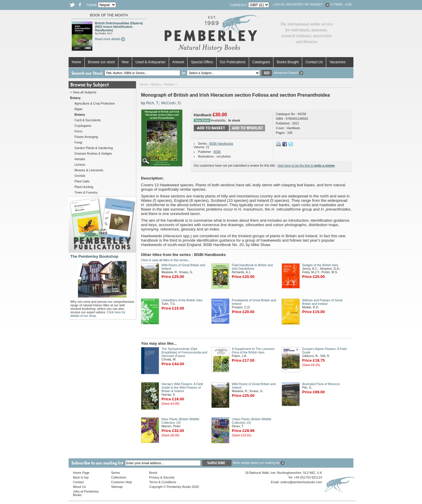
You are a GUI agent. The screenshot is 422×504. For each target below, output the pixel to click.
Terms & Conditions (163, 482)
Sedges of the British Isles (320, 265)
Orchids (80, 176)
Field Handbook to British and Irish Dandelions (252, 267)
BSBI (217, 152)
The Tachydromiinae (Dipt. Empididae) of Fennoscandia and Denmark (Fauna (184, 352)
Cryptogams (83, 126)
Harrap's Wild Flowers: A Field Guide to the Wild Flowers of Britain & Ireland (182, 387)
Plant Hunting (84, 187)
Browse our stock (101, 62)
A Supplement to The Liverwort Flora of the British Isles (253, 351)
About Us (79, 487)
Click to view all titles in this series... (166, 260)
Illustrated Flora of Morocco (321, 384)
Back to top (81, 477)
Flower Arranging (86, 137)
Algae (78, 109)
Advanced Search (288, 73)
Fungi (78, 142)
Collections (119, 477)
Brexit (153, 473)
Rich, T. (153, 103)
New (125, 62)
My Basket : (317, 4)
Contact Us (314, 62)
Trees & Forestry (86, 192)
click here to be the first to (306, 165)
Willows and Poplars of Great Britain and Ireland (322, 302)
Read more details (110, 39)
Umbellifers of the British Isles (182, 300)
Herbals (80, 159)
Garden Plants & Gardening (94, 148)
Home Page (81, 473)
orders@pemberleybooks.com (301, 482)
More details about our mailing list (259, 463)
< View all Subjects (83, 92)
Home (76, 62)
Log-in (279, 4)
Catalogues (261, 62)
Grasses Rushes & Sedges (93, 153)
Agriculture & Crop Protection (95, 103)
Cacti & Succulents (87, 120)
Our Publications (233, 62)
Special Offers (202, 62)
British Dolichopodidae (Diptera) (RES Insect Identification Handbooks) (119, 27)
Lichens (80, 165)
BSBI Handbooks (221, 143)
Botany (156, 84)
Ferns (78, 131)
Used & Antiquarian (150, 62)
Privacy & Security (162, 477)
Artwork (178, 62)
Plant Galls (82, 181)
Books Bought (288, 62)
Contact (78, 482)
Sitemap (117, 487)
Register (295, 4)
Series (115, 473)
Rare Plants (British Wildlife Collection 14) (180, 421)
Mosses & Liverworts (89, 170)
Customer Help (121, 482)
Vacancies (337, 62)
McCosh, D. (171, 103)
